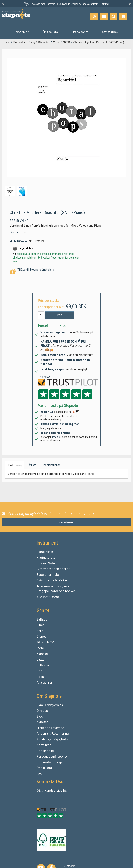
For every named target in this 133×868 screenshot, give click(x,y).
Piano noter (45, 552)
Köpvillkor (44, 745)
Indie (40, 648)
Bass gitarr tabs (48, 575)
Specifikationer (51, 465)
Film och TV (45, 642)
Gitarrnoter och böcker (53, 569)
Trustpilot (44, 377)
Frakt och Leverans (50, 728)
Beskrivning (15, 465)
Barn (40, 631)
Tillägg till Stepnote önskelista (32, 271)
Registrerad (67, 522)
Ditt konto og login (50, 762)
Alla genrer (44, 682)
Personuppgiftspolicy (52, 756)
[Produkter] (104, 17)
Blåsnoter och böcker (52, 580)
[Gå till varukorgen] (123, 17)
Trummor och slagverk (53, 586)
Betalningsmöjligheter (53, 739)
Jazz (40, 659)
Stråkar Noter (46, 563)
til (43, 790)
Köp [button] (60, 316)
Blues (41, 625)
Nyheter (42, 722)
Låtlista (32, 465)
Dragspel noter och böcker (56, 591)
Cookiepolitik (46, 751)
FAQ (40, 774)
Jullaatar (43, 665)
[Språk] (94, 17)
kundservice (54, 790)
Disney (41, 636)
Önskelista (44, 768)
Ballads (42, 619)
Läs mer (15, 232)
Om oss (42, 711)
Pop (39, 671)
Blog (40, 716)
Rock (40, 677)
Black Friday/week (50, 705)
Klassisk (43, 654)
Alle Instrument (48, 597)
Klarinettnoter (47, 557)
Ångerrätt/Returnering (53, 733)
